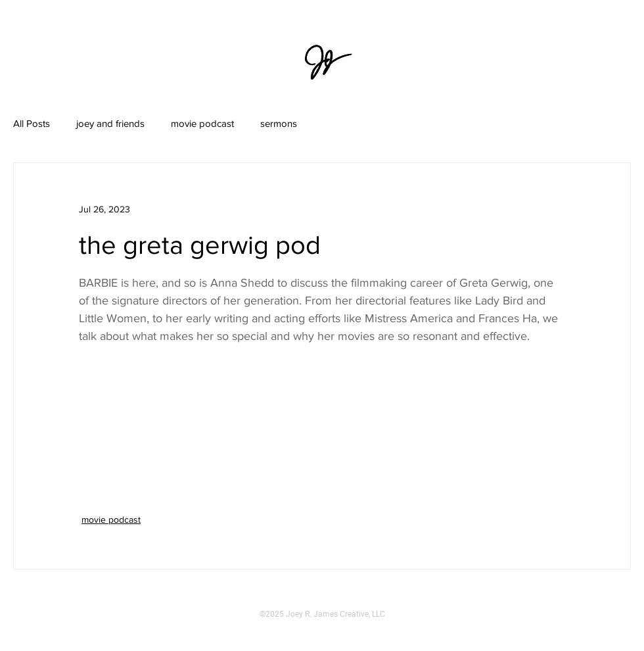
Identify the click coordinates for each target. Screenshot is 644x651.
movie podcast (202, 123)
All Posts (32, 123)
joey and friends (110, 123)
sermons (279, 123)
